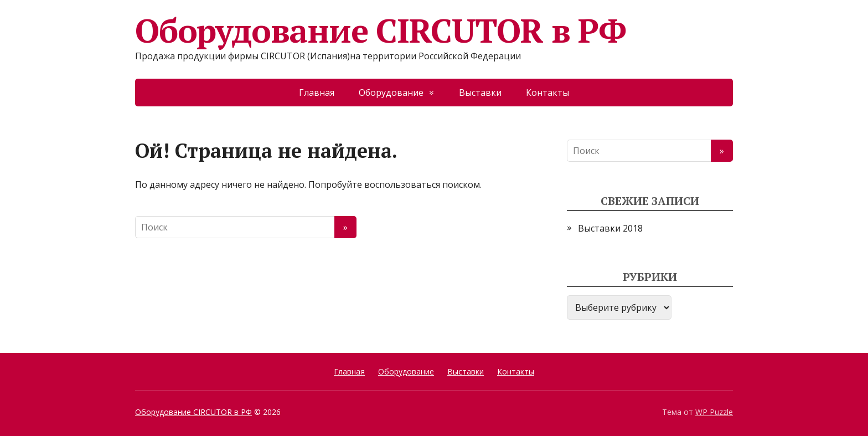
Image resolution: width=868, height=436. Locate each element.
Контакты (547, 93)
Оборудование (391, 93)
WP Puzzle (714, 412)
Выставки (480, 93)
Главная (317, 93)
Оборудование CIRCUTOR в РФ (381, 30)
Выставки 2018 (610, 228)
